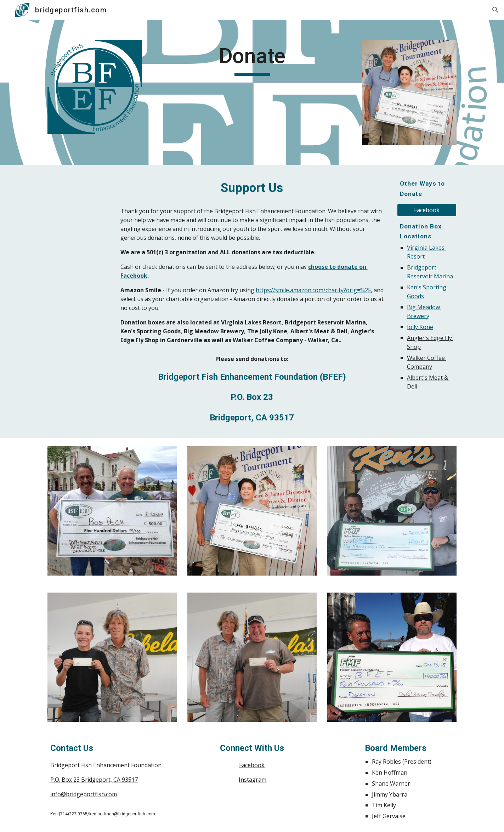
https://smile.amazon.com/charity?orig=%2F (313, 290)
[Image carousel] (409, 92)
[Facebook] (427, 210)
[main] (252, 59)
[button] (495, 10)
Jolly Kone (420, 327)
